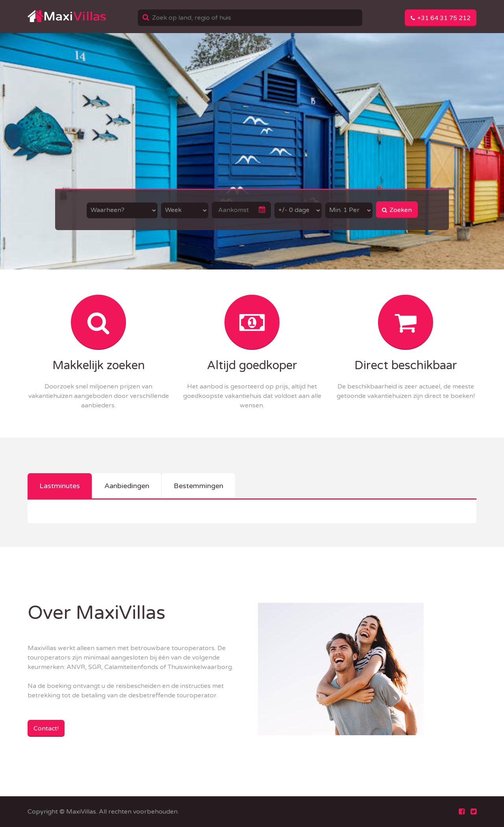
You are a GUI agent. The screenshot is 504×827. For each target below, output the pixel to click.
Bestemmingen (198, 486)
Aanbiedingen (127, 486)
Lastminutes (60, 486)
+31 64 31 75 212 (441, 18)
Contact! (46, 729)
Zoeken (397, 210)
